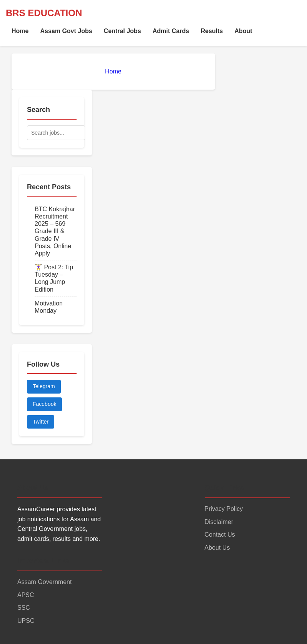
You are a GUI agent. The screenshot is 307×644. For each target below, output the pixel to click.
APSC (26, 595)
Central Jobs (123, 31)
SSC (24, 608)
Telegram (44, 386)
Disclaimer (219, 522)
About (243, 31)
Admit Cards (171, 31)
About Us (217, 548)
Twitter (41, 422)
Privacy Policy (224, 509)
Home (20, 31)
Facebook (44, 404)
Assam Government (44, 582)
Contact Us (220, 535)
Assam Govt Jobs (66, 31)
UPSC (26, 621)
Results (212, 31)
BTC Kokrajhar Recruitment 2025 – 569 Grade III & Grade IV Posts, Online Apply (55, 231)
